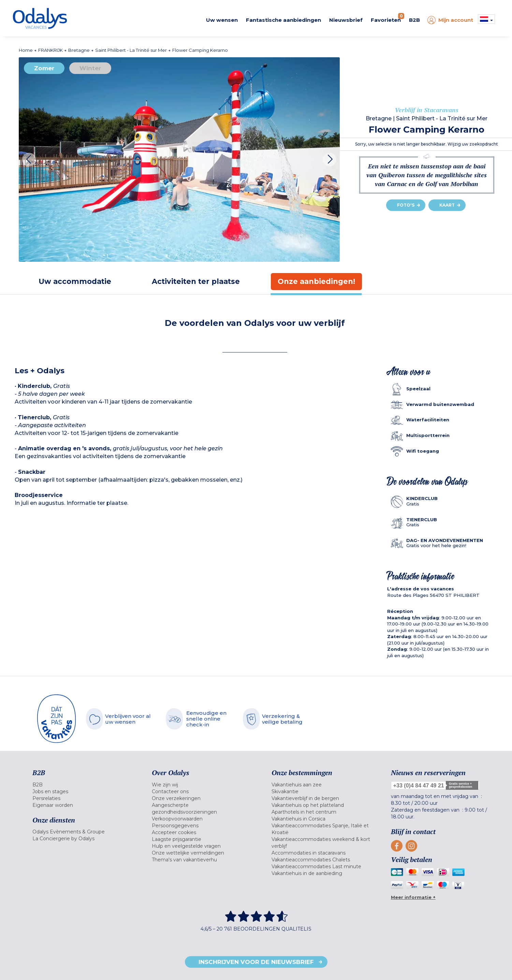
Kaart (447, 205)
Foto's (406, 205)
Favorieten (387, 18)
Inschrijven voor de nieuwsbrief (256, 962)
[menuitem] (84, 785)
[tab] (75, 281)
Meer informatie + (413, 897)
